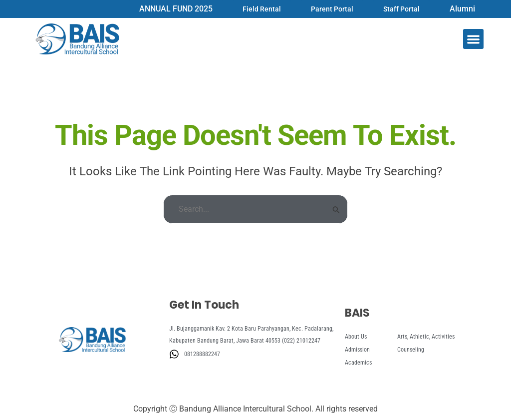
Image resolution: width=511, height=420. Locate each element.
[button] (473, 39)
